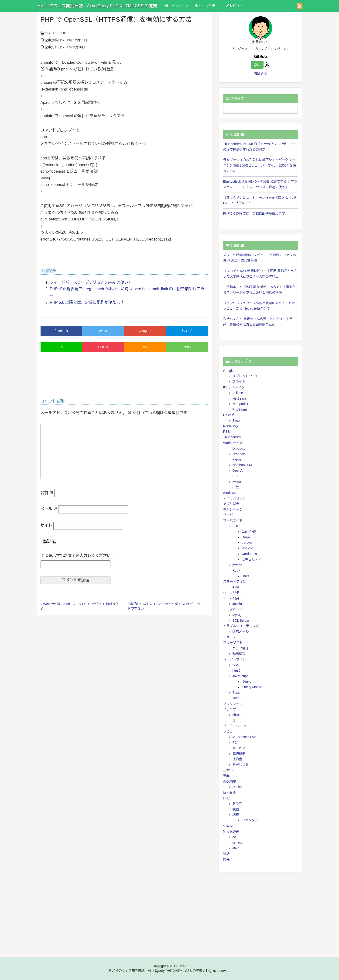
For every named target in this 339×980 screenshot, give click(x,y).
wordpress (249, 554)
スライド (239, 382)
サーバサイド (233, 520)
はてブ (187, 331)
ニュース (230, 637)
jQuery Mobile (252, 687)
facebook (61, 331)
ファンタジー (252, 820)
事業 (226, 776)
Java (236, 848)
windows (229, 493)
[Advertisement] (260, 910)
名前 (47, 493)
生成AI (228, 826)
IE (234, 720)
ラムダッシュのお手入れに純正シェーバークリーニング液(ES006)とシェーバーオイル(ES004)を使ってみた (260, 165)
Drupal (247, 537)
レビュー (234, 6)
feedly (187, 347)
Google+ (145, 331)
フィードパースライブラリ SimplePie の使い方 (91, 282)
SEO (236, 476)
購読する (260, 73)
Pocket (103, 347)
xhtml (236, 698)
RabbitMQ (231, 426)
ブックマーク (233, 704)
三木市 (228, 770)
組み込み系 (231, 831)
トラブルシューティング (241, 626)
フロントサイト (235, 659)
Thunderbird (232, 437)
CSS (236, 665)
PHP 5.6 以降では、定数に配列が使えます (87, 302)
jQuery (247, 681)
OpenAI (238, 471)
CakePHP (249, 532)
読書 (236, 815)
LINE (61, 347)
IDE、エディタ (234, 387)
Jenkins (238, 604)
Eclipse (238, 393)
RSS (145, 347)
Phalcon (248, 548)
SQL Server (241, 621)
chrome (238, 715)
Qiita (257, 65)
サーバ (228, 515)
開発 (226, 859)
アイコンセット (235, 498)
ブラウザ (230, 709)
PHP (63, 33)
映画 (236, 809)
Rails (245, 576)
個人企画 (230, 792)
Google (228, 371)
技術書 (237, 759)
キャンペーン (176, 6)
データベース (233, 609)
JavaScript (240, 676)
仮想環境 (230, 781)
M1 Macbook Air (244, 737)
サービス (239, 748)
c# (234, 837)
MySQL (238, 615)
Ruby (236, 570)
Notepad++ (241, 404)
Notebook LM (242, 465)
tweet (103, 331)
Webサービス (233, 443)
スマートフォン (235, 582)
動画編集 (239, 654)
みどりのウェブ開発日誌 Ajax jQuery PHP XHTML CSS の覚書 (97, 6)
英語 (226, 854)
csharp (237, 842)
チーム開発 (231, 598)
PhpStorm (240, 409)
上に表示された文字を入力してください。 (78, 556)
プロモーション (235, 726)
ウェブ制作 (241, 648)
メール (49, 509)
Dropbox (239, 448)
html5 (236, 670)
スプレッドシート (246, 376)
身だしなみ (241, 765)
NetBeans (240, 398)
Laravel (247, 543)
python (237, 565)
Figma (237, 459)
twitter (237, 482)
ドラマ (237, 804)
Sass (236, 693)
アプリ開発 (231, 504)
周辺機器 (239, 754)
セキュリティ (207, 6)
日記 (226, 798)
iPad (236, 587)
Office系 (229, 415)
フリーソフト (233, 643)
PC (235, 743)
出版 (236, 487)
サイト (46, 525)
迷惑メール (241, 631)
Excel (236, 421)
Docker (238, 787)
